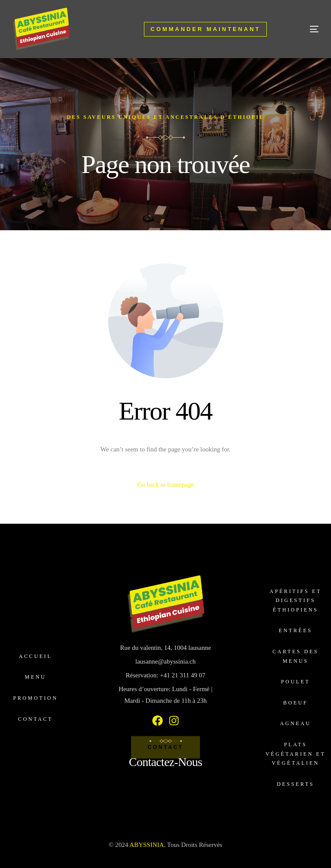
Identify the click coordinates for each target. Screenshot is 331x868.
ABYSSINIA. (147, 845)
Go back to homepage (165, 485)
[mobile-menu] (301, 29)
